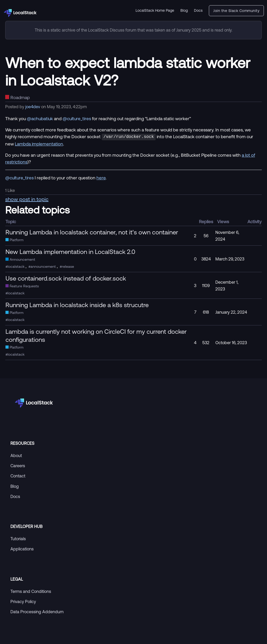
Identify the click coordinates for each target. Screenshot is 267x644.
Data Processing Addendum (37, 611)
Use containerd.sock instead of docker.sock (66, 278)
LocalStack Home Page (155, 10)
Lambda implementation (39, 143)
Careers (18, 465)
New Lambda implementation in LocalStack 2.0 (70, 251)
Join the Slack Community (236, 11)
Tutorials (18, 538)
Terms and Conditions (31, 591)
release (68, 266)
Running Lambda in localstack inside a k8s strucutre (77, 304)
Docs (198, 10)
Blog (184, 10)
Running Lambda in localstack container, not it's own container (92, 232)
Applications (22, 548)
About (16, 455)
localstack (16, 266)
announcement (43, 266)
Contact (18, 475)
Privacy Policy (23, 601)
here (101, 177)
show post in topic (27, 199)
